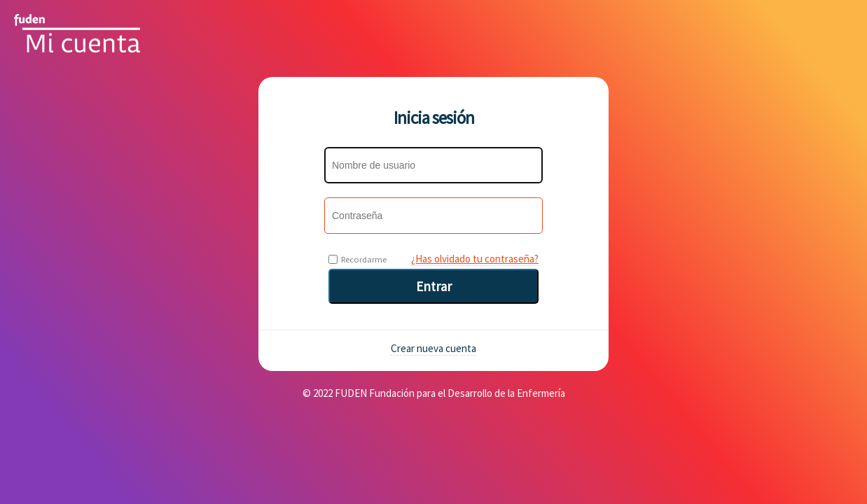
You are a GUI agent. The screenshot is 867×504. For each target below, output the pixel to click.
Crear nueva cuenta (433, 348)
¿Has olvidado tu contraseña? (475, 259)
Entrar (434, 286)
